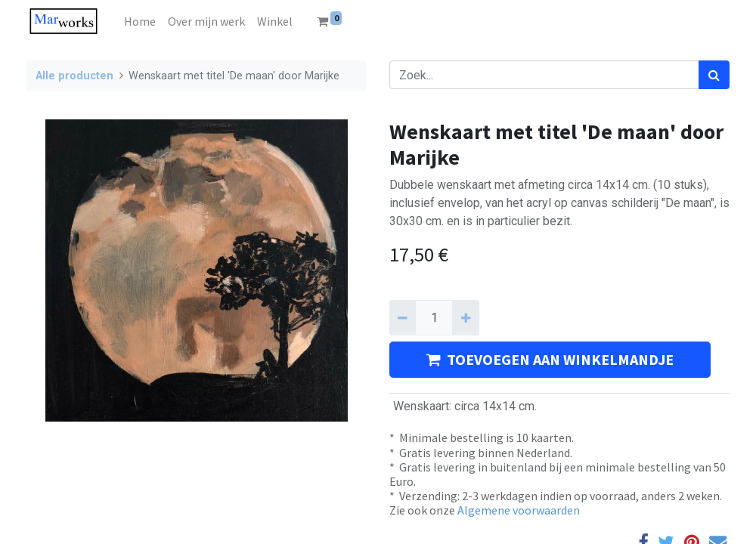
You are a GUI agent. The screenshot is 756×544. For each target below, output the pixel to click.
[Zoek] (714, 75)
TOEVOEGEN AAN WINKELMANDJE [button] (550, 359)
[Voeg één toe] (465, 317)
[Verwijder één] (403, 317)
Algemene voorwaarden (519, 510)
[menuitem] (140, 21)
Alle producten (74, 76)
